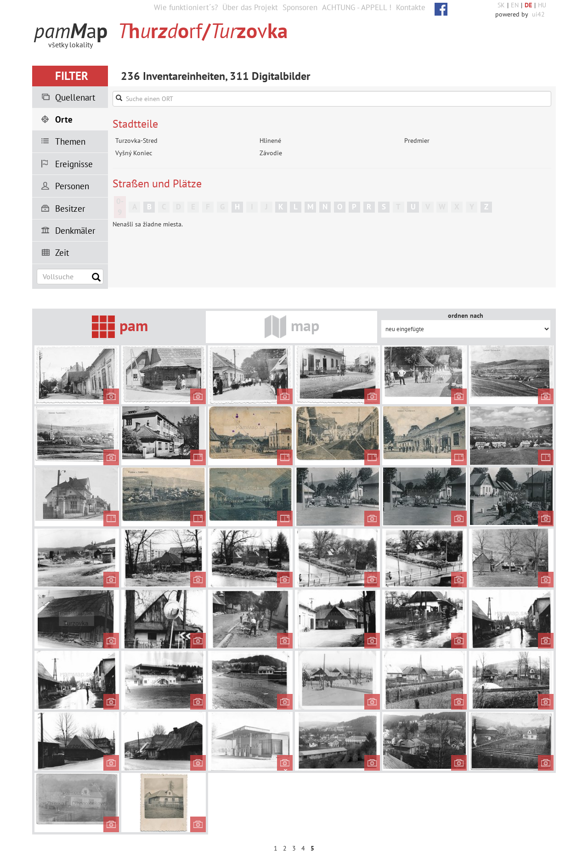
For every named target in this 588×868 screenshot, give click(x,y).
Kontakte (411, 7)
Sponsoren (300, 7)
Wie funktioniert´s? (186, 7)
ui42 (538, 14)
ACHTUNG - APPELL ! (357, 7)
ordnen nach (466, 316)
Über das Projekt (250, 7)
